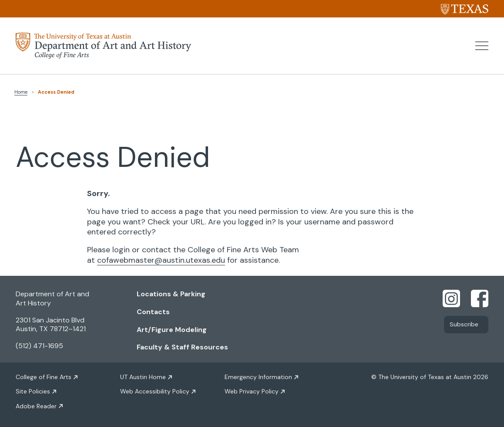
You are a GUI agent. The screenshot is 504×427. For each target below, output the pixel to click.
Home (21, 92)
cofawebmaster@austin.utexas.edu (161, 260)
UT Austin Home (143, 377)
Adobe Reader (36, 406)
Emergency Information (258, 377)
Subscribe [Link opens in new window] (464, 325)
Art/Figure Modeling (172, 330)
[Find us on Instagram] (451, 298)
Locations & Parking (171, 294)
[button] (482, 46)
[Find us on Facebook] (480, 298)
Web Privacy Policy (252, 391)
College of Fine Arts (44, 377)
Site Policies (33, 391)
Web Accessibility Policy (155, 391)
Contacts (153, 312)
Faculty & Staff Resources (182, 347)
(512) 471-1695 (39, 346)
